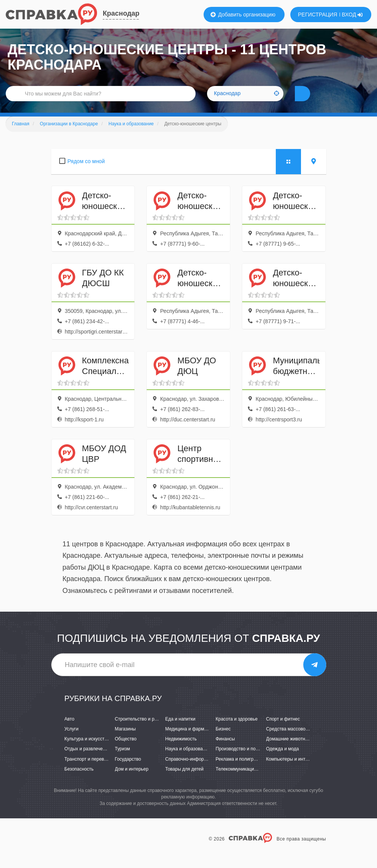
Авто (70, 730)
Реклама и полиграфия (240, 771)
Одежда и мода (283, 760)
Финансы (225, 750)
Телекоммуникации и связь (245, 781)
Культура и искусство (87, 750)
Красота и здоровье (237, 730)
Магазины (125, 740)
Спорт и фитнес (283, 730)
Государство (128, 771)
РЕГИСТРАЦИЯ (318, 15)
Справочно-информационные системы (207, 771)
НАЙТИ (316, 101)
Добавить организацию (243, 15)
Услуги (72, 740)
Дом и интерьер (132, 781)
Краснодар (121, 13)
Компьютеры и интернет (292, 771)
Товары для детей (184, 781)
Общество (126, 750)
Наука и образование (188, 760)
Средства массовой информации (302, 740)
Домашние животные (289, 750)
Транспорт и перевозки (89, 771)
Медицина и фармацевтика (195, 740)
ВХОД (352, 15)
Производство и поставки (243, 760)
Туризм (123, 760)
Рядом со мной (86, 173)
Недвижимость (181, 750)
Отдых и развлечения (87, 760)
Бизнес (223, 740)
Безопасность (79, 781)
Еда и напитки (180, 730)
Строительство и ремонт (141, 730)
